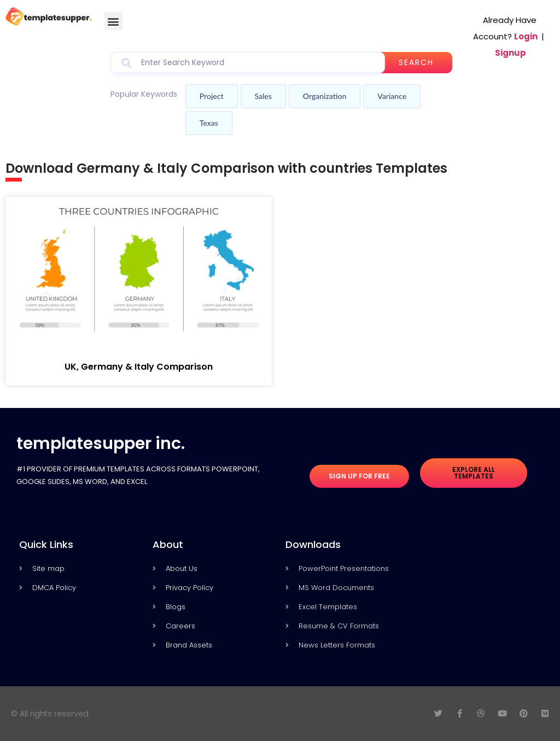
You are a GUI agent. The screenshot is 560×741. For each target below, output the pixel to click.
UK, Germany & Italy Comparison (139, 367)
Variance (392, 96)
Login (526, 36)
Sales (263, 96)
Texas (209, 123)
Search (416, 62)
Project (212, 96)
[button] (113, 21)
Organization (325, 96)
